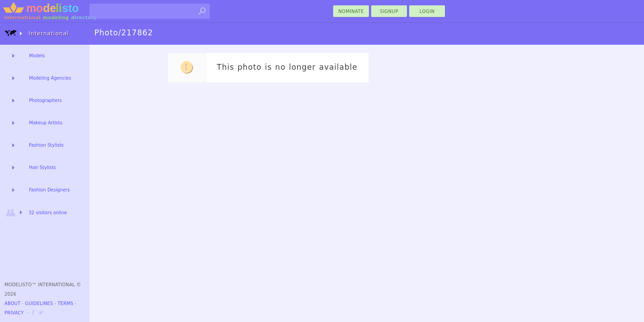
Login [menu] (427, 11)
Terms (66, 303)
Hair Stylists (42, 167)
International (37, 33)
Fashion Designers (49, 190)
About (13, 303)
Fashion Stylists (46, 145)
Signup (389, 11)
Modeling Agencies (50, 78)
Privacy (14, 313)
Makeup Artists (46, 123)
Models (37, 56)
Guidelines (39, 303)
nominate (351, 11)
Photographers (45, 100)
